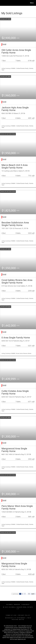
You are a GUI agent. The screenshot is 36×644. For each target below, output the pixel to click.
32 (29, 594)
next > (33, 594)
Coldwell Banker (13, 605)
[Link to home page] (3, 3)
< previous (15, 594)
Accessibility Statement (15, 618)
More (32, 3)
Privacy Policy (24, 615)
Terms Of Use (11, 615)
